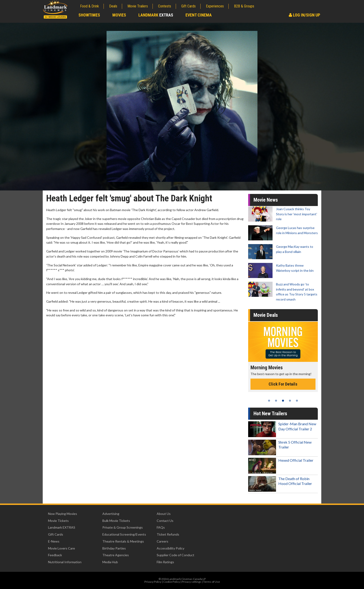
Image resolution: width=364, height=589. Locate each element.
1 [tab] (269, 401)
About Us (164, 514)
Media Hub (110, 562)
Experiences (215, 6)
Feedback (55, 555)
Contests (165, 6)
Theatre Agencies (116, 555)
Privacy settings (192, 582)
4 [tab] (290, 401)
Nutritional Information (65, 562)
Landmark (156, 15)
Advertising (111, 514)
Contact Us (165, 521)
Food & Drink (89, 6)
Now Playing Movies (63, 514)
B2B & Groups (244, 6)
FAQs (161, 527)
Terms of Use (211, 582)
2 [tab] (276, 401)
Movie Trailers (138, 6)
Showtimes (89, 15)
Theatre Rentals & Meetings (123, 541)
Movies (119, 15)
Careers (162, 541)
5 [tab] (297, 401)
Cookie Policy (172, 582)
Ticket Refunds (168, 534)
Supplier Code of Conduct (175, 555)
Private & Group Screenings (123, 527)
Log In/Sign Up (304, 15)
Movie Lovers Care (62, 548)
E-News (54, 541)
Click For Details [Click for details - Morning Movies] (283, 384)
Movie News (266, 200)
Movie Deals (266, 315)
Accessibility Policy (171, 548)
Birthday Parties (114, 548)
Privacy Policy (153, 582)
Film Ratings (165, 562)
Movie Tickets (58, 521)
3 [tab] (283, 401)
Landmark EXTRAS (62, 527)
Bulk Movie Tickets (116, 521)
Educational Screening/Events (124, 534)
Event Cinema (199, 15)
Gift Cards (188, 6)
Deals (113, 6)
